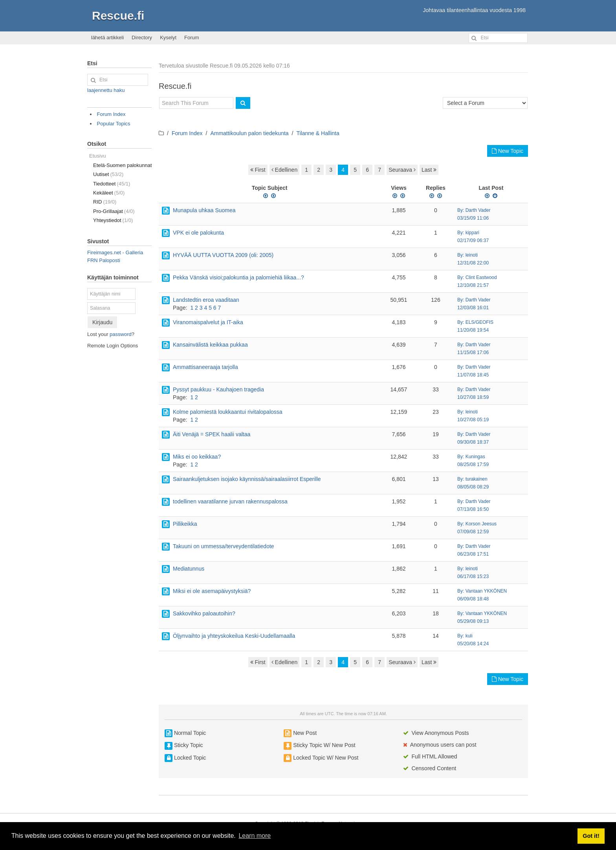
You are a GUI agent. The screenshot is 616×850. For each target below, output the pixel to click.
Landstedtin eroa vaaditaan (206, 300)
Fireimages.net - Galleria (115, 252)
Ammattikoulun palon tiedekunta (249, 133)
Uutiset (108, 174)
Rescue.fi (118, 16)
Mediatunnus (189, 569)
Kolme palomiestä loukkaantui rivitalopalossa (228, 412)
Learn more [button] (255, 836)
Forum (192, 38)
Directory (142, 38)
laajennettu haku (106, 90)
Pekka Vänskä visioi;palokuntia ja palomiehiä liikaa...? (238, 277)
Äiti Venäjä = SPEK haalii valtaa (212, 434)
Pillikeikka (185, 524)
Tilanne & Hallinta (318, 133)
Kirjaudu (102, 322)
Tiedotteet (112, 184)
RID (105, 202)
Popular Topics (114, 124)
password (121, 334)
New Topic (508, 151)
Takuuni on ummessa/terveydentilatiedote (224, 546)
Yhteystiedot (113, 220)
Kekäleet (109, 193)
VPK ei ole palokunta (198, 233)
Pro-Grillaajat (114, 211)
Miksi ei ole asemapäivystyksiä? (212, 591)
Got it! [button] (591, 836)
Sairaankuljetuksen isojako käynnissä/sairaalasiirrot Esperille (247, 479)
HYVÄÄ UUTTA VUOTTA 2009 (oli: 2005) (223, 255)
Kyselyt (168, 38)
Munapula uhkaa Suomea (204, 210)
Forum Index (187, 133)
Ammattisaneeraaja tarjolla (205, 367)
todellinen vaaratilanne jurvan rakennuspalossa (230, 501)
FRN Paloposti (104, 260)
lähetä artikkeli (107, 38)
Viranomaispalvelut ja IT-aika (208, 322)
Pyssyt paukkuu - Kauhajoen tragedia (218, 389)
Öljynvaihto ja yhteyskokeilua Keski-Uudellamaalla (234, 636)
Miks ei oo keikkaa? (197, 457)
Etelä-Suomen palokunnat (122, 165)
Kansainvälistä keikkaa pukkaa (210, 345)
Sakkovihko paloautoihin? (204, 613)
